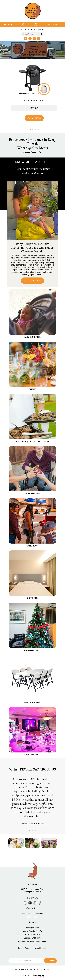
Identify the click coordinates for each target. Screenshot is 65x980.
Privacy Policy (24, 948)
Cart (36, 25)
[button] (30, 129)
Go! (41, 34)
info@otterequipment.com (32, 914)
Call (23, 25)
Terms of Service (39, 948)
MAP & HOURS (54, 25)
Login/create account (32, 30)
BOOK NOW (34, 118)
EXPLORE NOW (32, 281)
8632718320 (32, 917)
